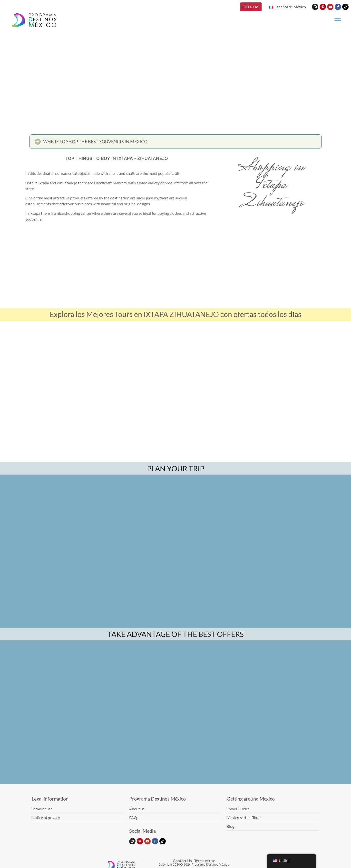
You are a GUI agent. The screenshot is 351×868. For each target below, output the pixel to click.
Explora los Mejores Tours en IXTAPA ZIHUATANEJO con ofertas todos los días (175, 314)
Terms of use (205, 861)
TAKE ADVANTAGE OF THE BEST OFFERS (176, 634)
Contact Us (182, 861)
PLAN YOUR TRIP (176, 468)
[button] (175, 143)
